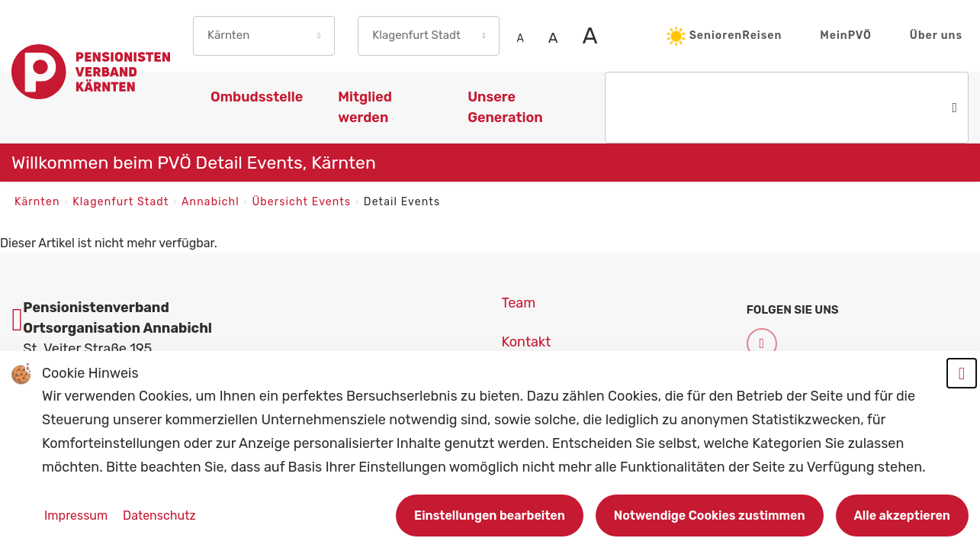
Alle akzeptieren (902, 516)
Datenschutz (159, 516)
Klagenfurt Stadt (122, 202)
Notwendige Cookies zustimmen (710, 516)
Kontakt (527, 342)
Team (519, 303)
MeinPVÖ (846, 35)
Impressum (77, 516)
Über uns (936, 35)
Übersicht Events (303, 202)
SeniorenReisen (725, 36)
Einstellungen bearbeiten (490, 516)
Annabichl (212, 202)
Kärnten (39, 202)
